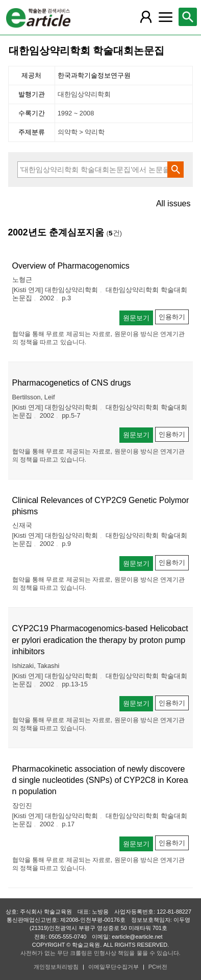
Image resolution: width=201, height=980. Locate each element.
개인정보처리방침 (56, 967)
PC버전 (158, 967)
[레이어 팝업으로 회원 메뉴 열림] (146, 17)
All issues (173, 204)
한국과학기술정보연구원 (94, 75)
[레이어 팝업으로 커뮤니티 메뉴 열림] (165, 17)
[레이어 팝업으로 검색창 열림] (188, 17)
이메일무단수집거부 (114, 967)
